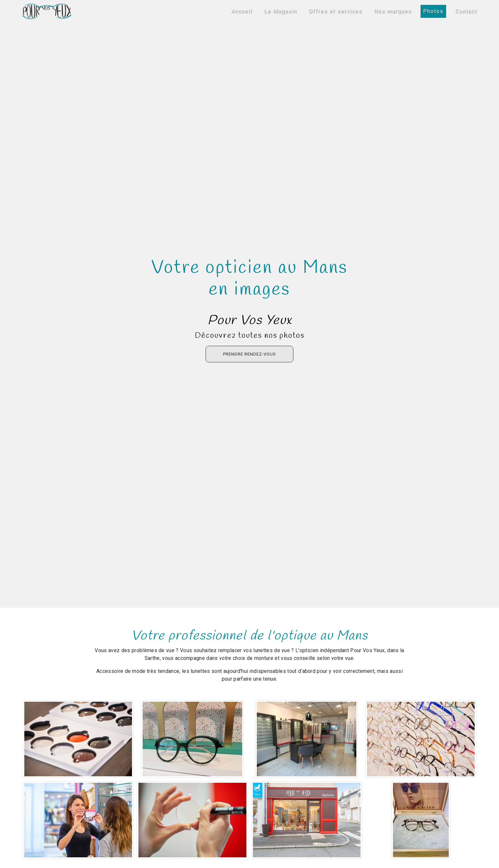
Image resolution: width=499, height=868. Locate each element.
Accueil (242, 11)
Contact (466, 11)
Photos (433, 11)
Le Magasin (280, 11)
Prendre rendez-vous (249, 354)
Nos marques (393, 11)
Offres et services (335, 11)
